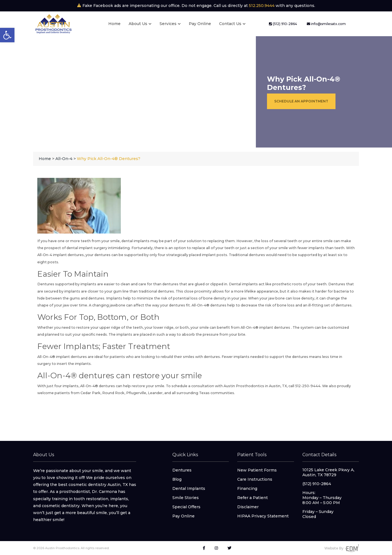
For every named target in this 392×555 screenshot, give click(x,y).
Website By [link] (342, 548)
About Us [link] (138, 24)
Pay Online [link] (200, 24)
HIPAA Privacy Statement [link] (263, 516)
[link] (7, 35)
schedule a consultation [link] (193, 386)
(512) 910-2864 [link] (283, 24)
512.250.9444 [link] (262, 6)
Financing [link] (247, 488)
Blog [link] (177, 479)
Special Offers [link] (186, 507)
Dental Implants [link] (189, 488)
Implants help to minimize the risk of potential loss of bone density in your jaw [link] (176, 298)
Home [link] (114, 24)
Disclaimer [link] (248, 507)
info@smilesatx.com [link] (326, 24)
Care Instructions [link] (255, 479)
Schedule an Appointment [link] (301, 101)
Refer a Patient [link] (253, 498)
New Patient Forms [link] (257, 470)
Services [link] (168, 24)
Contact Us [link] (230, 24)
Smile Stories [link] (186, 498)
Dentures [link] (182, 470)
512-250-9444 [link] (308, 386)
